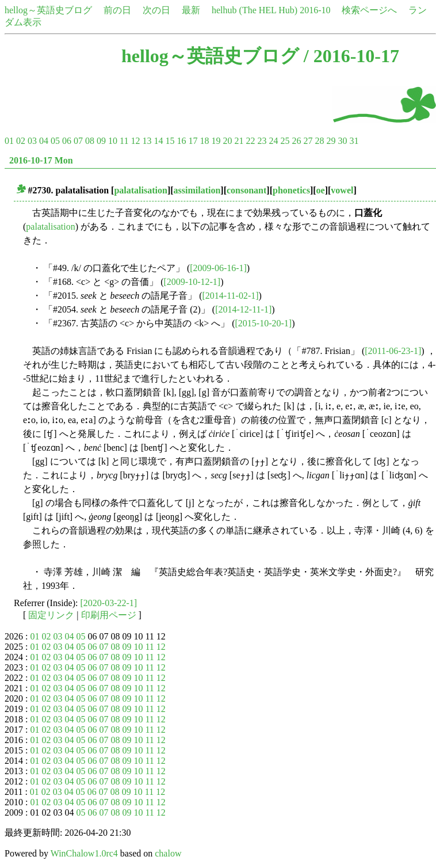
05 (55, 141)
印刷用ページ (109, 615)
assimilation (197, 190)
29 (331, 141)
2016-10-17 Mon (41, 160)
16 (181, 141)
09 (101, 141)
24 (273, 141)
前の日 (117, 10)
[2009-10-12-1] (192, 282)
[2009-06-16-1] (218, 268)
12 (135, 141)
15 (170, 141)
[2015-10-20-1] (264, 323)
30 (342, 141)
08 (90, 141)
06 (67, 141)
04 (44, 141)
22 (250, 141)
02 (21, 141)
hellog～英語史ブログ (48, 10)
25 (285, 141)
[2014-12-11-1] (243, 309)
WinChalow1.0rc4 (84, 853)
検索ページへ (369, 10)
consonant (246, 190)
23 (262, 141)
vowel (342, 190)
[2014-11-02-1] (231, 296)
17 (193, 141)
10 (113, 141)
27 (308, 141)
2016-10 (315, 10)
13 (147, 141)
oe (321, 190)
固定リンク (51, 615)
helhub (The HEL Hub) (255, 10)
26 (296, 141)
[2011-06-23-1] (393, 351)
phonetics (291, 190)
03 (32, 141)
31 (354, 141)
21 (239, 141)
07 (78, 141)
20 (227, 141)
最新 (191, 10)
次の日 (156, 10)
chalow (168, 853)
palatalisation (140, 190)
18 (204, 141)
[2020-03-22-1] (109, 603)
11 (124, 141)
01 (9, 141)
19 (216, 141)
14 (158, 141)
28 (319, 141)
